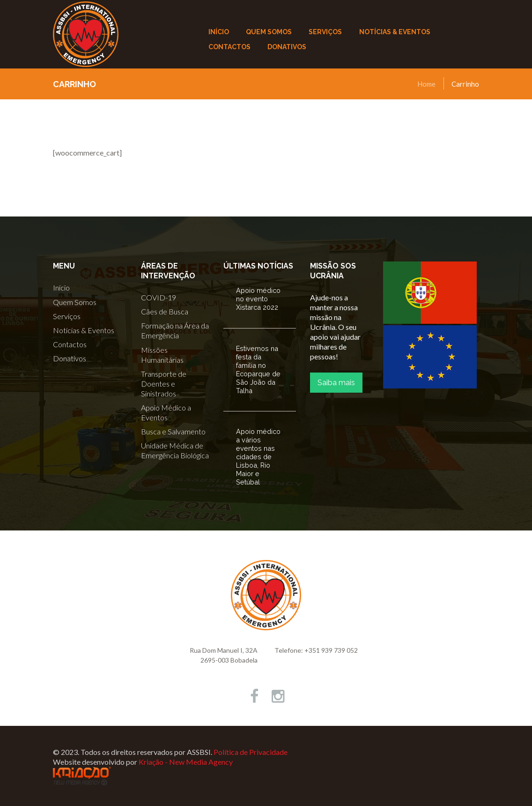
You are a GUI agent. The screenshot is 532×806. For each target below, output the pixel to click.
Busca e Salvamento (173, 431)
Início (61, 287)
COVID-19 (159, 297)
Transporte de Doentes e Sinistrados (164, 384)
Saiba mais (336, 383)
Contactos (70, 344)
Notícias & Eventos (84, 330)
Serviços (67, 316)
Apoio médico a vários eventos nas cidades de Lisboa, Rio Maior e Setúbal (258, 457)
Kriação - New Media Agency (186, 762)
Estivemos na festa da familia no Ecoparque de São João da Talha (258, 369)
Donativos (70, 358)
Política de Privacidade (251, 752)
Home (426, 84)
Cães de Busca (165, 311)
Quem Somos (75, 302)
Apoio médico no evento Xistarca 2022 (258, 299)
